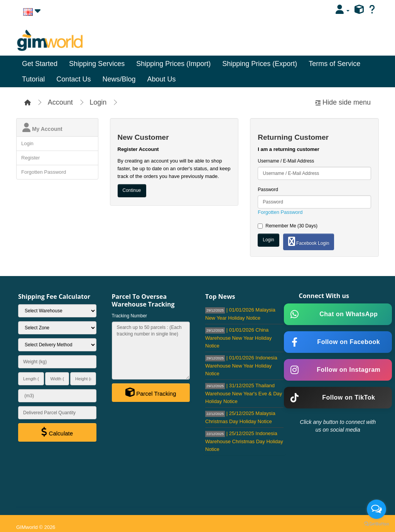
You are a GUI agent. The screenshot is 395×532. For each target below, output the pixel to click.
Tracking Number (130, 316)
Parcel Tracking (151, 392)
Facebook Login (309, 241)
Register (30, 158)
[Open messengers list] (376, 509)
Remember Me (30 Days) (288, 226)
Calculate (57, 432)
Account (60, 102)
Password (268, 190)
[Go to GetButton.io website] (376, 524)
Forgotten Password (44, 172)
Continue (132, 190)
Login (98, 102)
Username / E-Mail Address (286, 161)
